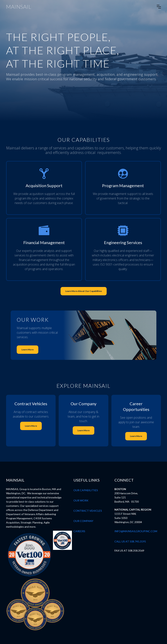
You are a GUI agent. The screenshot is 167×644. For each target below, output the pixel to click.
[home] (19, 7)
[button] (159, 7)
